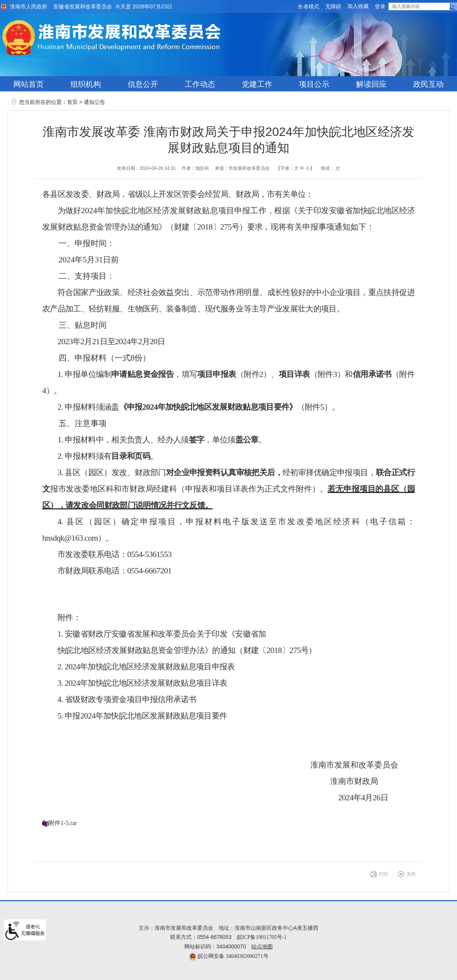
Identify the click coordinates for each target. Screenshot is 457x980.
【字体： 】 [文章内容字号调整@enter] (295, 168)
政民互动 (428, 84)
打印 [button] (383, 874)
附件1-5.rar (63, 823)
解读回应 (371, 84)
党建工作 (257, 84)
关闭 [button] (411, 874)
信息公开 (143, 84)
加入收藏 (358, 6)
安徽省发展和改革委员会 (83, 7)
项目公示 (314, 84)
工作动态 (200, 84)
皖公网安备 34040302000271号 (229, 956)
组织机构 (86, 84)
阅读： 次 (330, 168)
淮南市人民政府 (29, 7)
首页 (72, 102)
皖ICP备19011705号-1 (262, 937)
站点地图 (262, 947)
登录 (380, 7)
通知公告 (94, 102)
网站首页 (29, 84)
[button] (308, 7)
